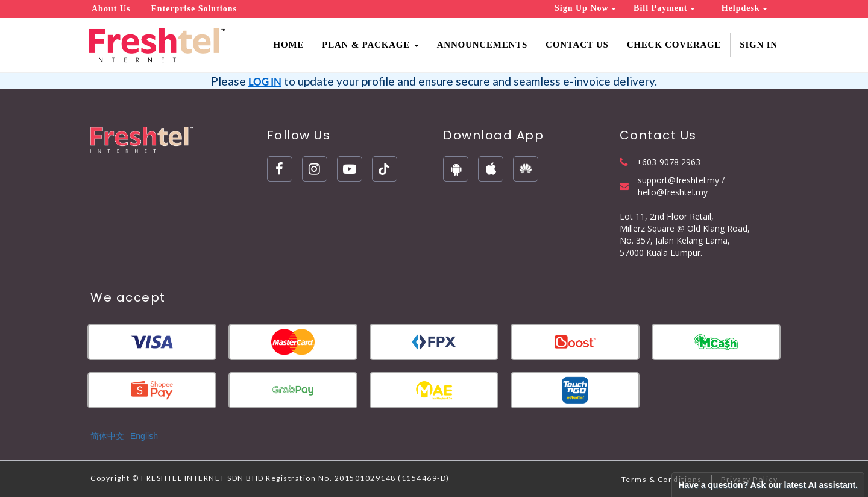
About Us (111, 9)
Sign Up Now (585, 8)
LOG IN (265, 82)
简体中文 (107, 436)
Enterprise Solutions (194, 9)
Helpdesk (745, 8)
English (144, 436)
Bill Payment (664, 8)
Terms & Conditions (662, 479)
